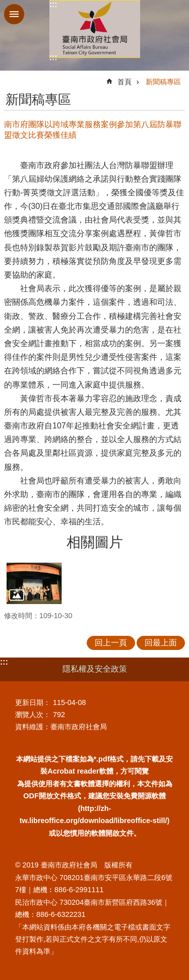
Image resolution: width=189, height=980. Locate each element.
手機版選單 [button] (14, 14)
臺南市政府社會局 (95, 29)
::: (53, 4)
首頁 (124, 82)
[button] (34, 583)
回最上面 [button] (161, 643)
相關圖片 (95, 542)
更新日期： (33, 702)
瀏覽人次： (33, 715)
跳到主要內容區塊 (5, 5)
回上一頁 (111, 643)
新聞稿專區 (163, 82)
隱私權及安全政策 (95, 669)
